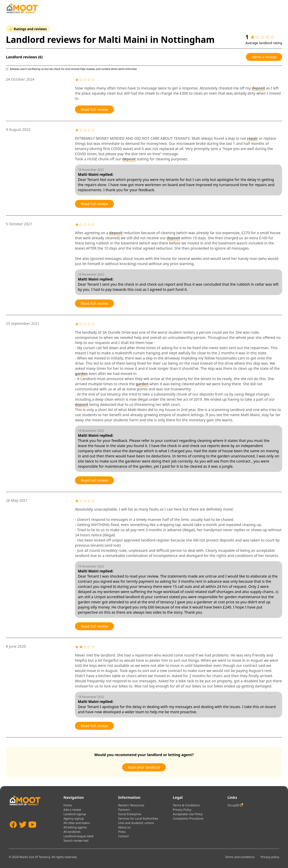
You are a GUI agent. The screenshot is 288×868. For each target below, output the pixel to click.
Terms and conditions (240, 857)
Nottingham (188, 39)
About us (124, 827)
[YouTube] (32, 830)
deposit (258, 88)
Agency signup (74, 818)
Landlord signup (75, 814)
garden (81, 374)
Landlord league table (79, 836)
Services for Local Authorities (138, 818)
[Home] (22, 8)
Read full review (94, 109)
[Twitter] (23, 830)
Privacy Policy (182, 810)
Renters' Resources (131, 805)
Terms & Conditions (186, 805)
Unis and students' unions (136, 823)
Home (68, 805)
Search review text (76, 841)
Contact (123, 836)
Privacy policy (270, 857)
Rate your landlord (144, 767)
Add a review (72, 810)
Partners (124, 810)
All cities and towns (77, 823)
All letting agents (75, 827)
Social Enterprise (130, 814)
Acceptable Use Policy (188, 814)
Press (122, 832)
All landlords (72, 832)
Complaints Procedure (188, 818)
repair (252, 138)
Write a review (264, 57)
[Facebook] (13, 830)
